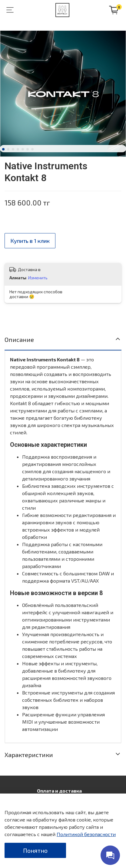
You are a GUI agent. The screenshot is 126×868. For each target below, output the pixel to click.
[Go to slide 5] (23, 149)
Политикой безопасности (86, 834)
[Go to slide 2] (8, 149)
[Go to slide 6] (28, 149)
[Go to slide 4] (18, 149)
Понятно (35, 850)
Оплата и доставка (59, 790)
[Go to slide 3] (13, 149)
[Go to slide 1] (3, 149)
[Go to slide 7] (32, 149)
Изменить (38, 278)
